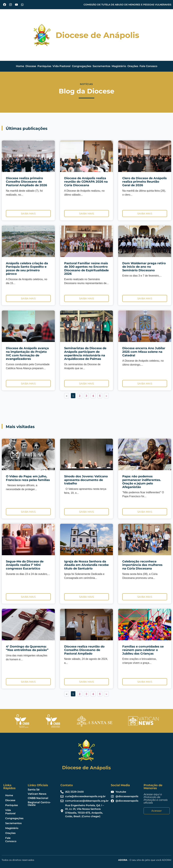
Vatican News (37, 794)
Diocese (31, 66)
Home (20, 66)
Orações (133, 66)
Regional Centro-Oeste (39, 804)
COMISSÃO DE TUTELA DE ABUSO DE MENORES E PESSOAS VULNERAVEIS (127, 5)
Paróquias (44, 66)
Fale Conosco (148, 66)
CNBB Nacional (38, 798)
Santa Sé (34, 790)
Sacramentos (101, 66)
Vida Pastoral (62, 66)
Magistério (119, 66)
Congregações (82, 66)
